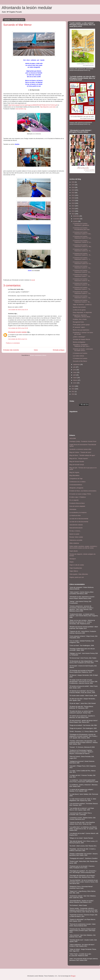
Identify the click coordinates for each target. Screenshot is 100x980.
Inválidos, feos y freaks (80, 319)
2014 (73, 214)
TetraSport (73, 559)
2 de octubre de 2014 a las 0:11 (18, 339)
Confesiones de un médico (77, 482)
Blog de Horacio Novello (77, 461)
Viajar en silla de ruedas (77, 565)
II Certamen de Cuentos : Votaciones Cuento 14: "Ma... (82, 246)
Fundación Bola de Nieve (77, 503)
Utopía (71, 562)
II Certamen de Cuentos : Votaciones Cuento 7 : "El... (82, 276)
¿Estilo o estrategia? (79, 337)
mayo (75, 372)
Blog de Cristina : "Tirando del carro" (80, 452)
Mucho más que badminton (81, 330)
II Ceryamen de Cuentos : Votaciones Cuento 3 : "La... (82, 293)
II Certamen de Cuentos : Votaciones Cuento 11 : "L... (82, 259)
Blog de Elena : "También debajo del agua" (82, 455)
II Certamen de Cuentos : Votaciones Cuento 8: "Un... (82, 271)
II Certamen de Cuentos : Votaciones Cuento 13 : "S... (82, 250)
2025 (73, 185)
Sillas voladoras (74, 543)
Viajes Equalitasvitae (76, 568)
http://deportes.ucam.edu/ (48, 107)
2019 (73, 201)
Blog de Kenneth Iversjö (77, 465)
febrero (76, 380)
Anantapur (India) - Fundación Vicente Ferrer (83, 441)
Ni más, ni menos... (75, 531)
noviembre (77, 219)
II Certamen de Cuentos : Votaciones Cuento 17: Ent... (82, 233)
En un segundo (74, 500)
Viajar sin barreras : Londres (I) (82, 305)
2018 (73, 203)
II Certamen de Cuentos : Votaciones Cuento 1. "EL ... (82, 301)
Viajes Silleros (74, 571)
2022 (73, 193)
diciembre (76, 216)
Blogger (73, 976)
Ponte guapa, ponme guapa (81, 325)
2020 (73, 198)
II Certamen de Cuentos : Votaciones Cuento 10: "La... (82, 263)
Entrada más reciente (11, 350)
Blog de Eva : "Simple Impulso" (79, 458)
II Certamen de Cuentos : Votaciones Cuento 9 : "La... (82, 267)
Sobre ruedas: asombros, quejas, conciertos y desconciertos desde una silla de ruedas (83, 547)
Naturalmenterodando (76, 528)
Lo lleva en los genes (79, 310)
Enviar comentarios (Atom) (38, 355)
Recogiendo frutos (78, 322)
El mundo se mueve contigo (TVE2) (80, 494)
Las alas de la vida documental (79, 519)
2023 (73, 190)
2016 (73, 209)
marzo (75, 378)
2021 (73, 195)
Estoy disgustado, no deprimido (82, 312)
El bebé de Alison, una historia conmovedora (83, 491)
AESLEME (73, 438)
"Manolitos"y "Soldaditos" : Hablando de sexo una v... (81, 346)
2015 (73, 211)
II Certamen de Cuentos (80, 353)
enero (75, 383)
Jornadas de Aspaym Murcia (81, 339)
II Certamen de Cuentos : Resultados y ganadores (81, 224)
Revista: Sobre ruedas (76, 537)
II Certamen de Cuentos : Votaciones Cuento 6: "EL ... (82, 280)
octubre (76, 221)
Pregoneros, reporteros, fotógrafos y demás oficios (81, 316)
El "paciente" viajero (79, 327)
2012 (73, 389)
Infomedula (73, 509)
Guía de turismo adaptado (77, 506)
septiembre (77, 364)
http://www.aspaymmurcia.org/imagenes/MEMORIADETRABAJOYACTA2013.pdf (33, 105)
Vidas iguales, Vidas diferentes (79, 574)
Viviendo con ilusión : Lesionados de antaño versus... (83, 350)
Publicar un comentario (13, 343)
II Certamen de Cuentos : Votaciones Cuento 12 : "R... (82, 254)
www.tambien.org (21, 109)
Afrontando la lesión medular (27, 8)
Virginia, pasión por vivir (77, 577)
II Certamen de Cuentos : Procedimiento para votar (81, 229)
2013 (73, 386)
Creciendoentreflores (76, 485)
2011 (73, 391)
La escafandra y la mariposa (78, 512)
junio (75, 370)
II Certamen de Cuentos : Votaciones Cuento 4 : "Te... (82, 288)
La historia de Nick (75, 515)
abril (75, 375)
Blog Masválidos (74, 475)
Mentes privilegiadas (79, 342)
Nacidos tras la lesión (79, 307)
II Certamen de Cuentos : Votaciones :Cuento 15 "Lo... (82, 241)
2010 (73, 394)
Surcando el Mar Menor (80, 361)
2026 (73, 182)
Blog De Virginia (74, 472)
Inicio (36, 350)
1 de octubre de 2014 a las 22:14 (18, 309)
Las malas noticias (78, 356)
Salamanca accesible (76, 540)
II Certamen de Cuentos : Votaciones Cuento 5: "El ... (82, 284)
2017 (73, 206)
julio (75, 367)
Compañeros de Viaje (76, 479)
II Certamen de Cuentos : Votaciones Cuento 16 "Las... (82, 237)
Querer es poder (74, 534)
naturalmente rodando (76, 525)
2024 (73, 187)
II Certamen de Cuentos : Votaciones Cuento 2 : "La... (82, 297)
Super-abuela (74, 551)
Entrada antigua (59, 350)
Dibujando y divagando (76, 488)
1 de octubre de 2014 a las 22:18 (18, 328)
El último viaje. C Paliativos (78, 497)
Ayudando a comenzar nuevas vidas (80, 449)
